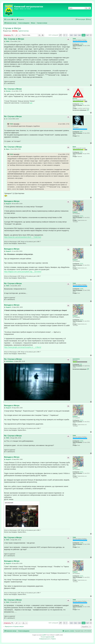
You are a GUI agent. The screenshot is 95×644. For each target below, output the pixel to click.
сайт (31, 103)
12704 (82, 104)
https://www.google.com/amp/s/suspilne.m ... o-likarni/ (23, 347)
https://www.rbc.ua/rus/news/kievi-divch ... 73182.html (23, 237)
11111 (82, 216)
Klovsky (75, 98)
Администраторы (24, 31)
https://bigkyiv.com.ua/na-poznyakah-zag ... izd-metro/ (23, 272)
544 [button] (75, 35)
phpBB (44, 635)
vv (73, 126)
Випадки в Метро (12, 201)
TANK (74, 39)
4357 (81, 132)
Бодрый (75, 212)
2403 (81, 152)
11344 (82, 44)
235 (81, 364)
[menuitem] (14, 19)
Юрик (74, 147)
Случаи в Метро (12, 28)
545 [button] (79, 35)
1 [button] (67, 35)
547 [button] (88, 35)
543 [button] (71, 35)
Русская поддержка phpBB (47, 637)
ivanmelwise (76, 359)
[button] (60, 35)
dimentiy (15, 31)
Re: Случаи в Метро (14, 39)
